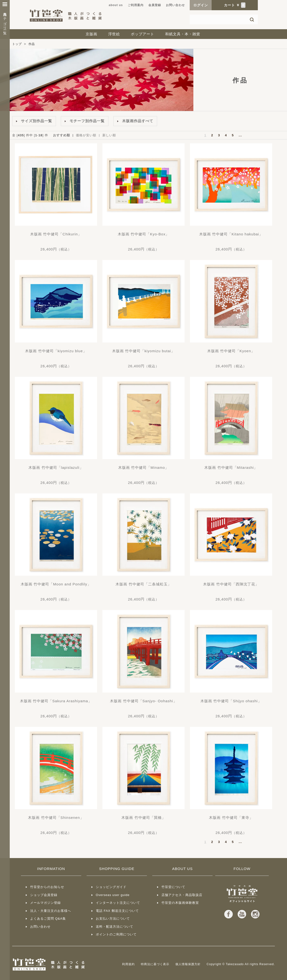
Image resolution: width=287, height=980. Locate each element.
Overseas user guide (113, 895)
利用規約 (128, 964)
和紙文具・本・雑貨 (183, 34)
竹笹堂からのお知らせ (47, 887)
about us (116, 5)
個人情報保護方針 (188, 964)
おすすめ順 (62, 135)
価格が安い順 (86, 135)
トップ (17, 44)
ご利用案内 (136, 5)
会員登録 (155, 5)
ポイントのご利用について (116, 934)
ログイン (201, 5)
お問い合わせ (175, 5)
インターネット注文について (118, 903)
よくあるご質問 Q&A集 (48, 919)
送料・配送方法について (115, 927)
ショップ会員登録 (44, 895)
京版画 (91, 34)
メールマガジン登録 (45, 903)
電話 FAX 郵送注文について (117, 911)
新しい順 (109, 135)
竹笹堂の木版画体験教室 (180, 903)
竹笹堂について (173, 887)
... (240, 135)
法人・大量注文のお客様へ (51, 911)
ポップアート (143, 34)
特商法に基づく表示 (155, 964)
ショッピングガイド (111, 887)
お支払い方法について (113, 919)
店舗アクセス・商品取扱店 (182, 895)
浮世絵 (114, 34)
